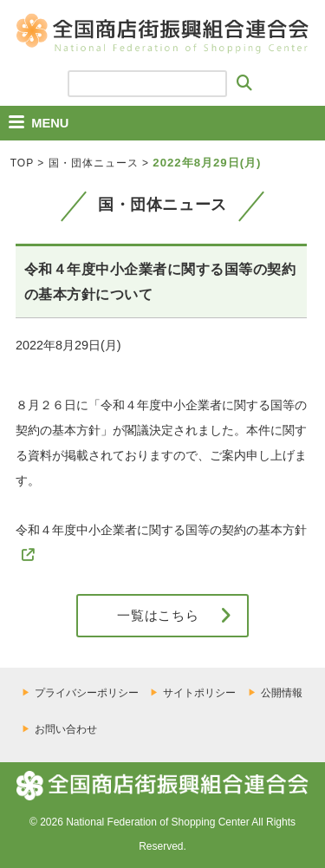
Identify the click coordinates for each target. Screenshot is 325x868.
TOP (22, 163)
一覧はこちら (158, 616)
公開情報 (282, 693)
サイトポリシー (199, 693)
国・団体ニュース (94, 163)
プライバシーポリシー (87, 693)
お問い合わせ (66, 729)
